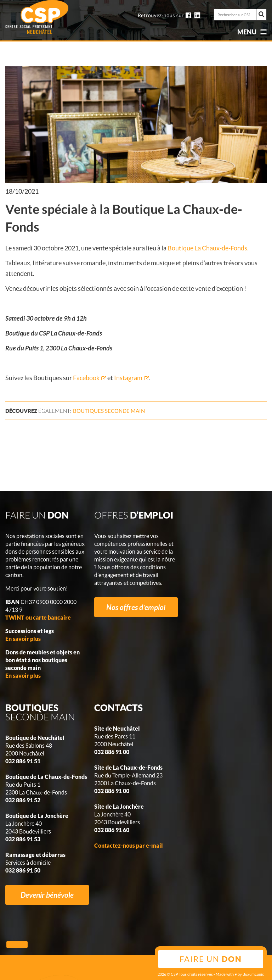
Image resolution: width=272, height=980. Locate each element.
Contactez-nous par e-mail (129, 845)
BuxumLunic (253, 974)
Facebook (86, 378)
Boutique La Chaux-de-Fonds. (208, 248)
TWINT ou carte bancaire (38, 617)
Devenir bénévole (47, 895)
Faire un (211, 959)
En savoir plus (23, 639)
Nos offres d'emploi (136, 607)
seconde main (109, 411)
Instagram (128, 378)
